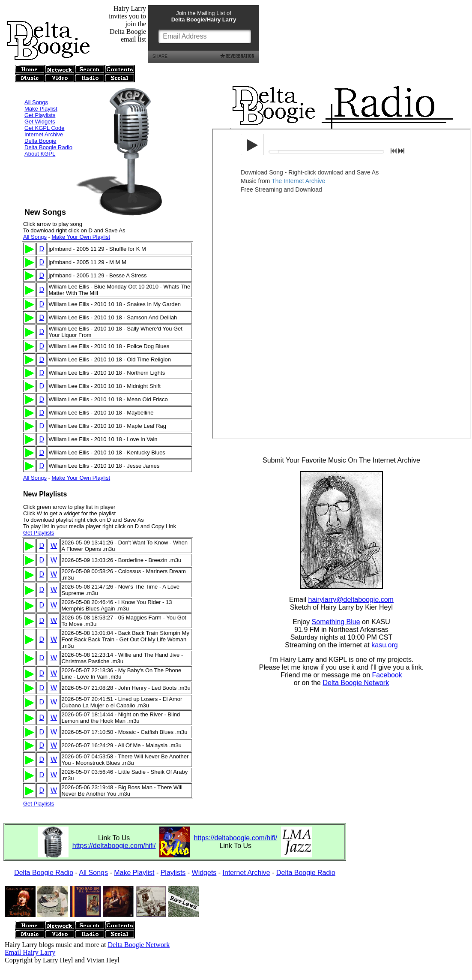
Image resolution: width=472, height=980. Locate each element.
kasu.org (384, 646)
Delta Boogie (40, 129)
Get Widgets (40, 110)
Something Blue (336, 623)
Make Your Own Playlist (81, 237)
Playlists (173, 873)
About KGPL (40, 142)
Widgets (204, 873)
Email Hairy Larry (30, 952)
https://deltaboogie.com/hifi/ (114, 846)
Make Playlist (41, 97)
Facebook (387, 676)
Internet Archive (44, 123)
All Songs (36, 91)
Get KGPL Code (44, 116)
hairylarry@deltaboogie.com (351, 601)
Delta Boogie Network (356, 684)
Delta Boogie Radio (48, 136)
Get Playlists (40, 104)
